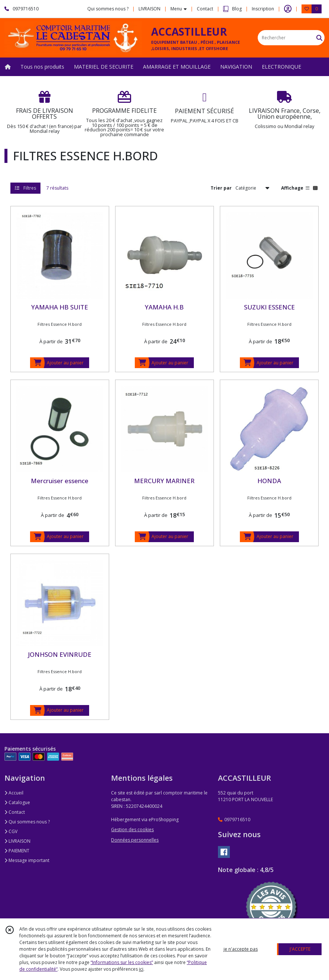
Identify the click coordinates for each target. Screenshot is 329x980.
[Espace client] (288, 9)
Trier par (221, 188)
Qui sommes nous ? (27, 822)
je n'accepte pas (241, 949)
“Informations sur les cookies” (122, 962)
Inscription (263, 9)
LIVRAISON (17, 841)
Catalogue (17, 802)
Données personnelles (135, 840)
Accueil (14, 793)
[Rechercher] (319, 38)
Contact (205, 9)
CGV (11, 831)
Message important (27, 860)
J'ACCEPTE (300, 949)
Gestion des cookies (132, 830)
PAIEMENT (17, 851)
